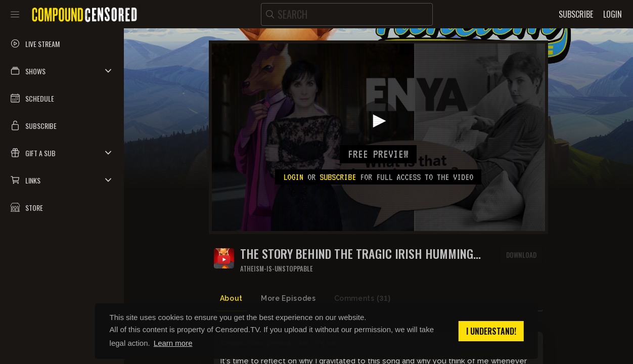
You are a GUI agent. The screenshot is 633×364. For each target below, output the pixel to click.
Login (293, 177)
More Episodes (288, 298)
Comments (363, 299)
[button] (62, 71)
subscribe (338, 177)
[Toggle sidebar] (15, 14)
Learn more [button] (173, 343)
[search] (347, 14)
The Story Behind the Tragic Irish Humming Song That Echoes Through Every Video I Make (361, 254)
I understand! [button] (491, 331)
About (231, 298)
